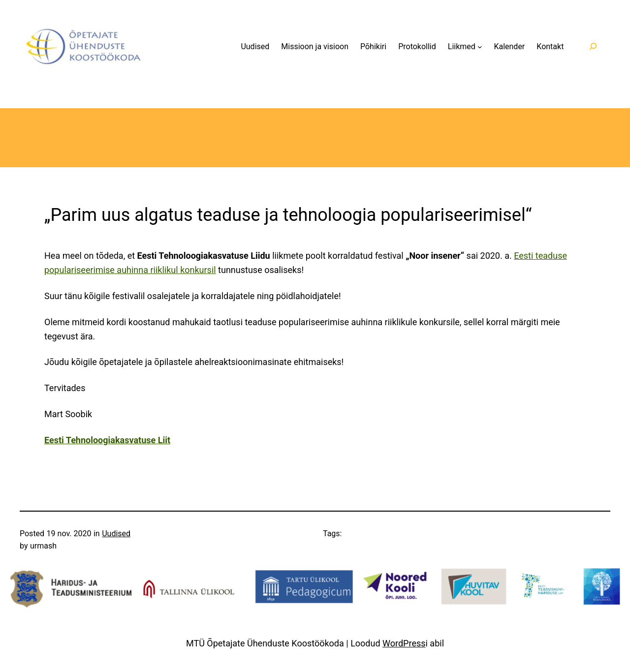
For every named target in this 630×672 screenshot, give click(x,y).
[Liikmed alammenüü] (480, 47)
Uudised (116, 534)
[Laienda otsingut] (593, 46)
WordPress (404, 643)
